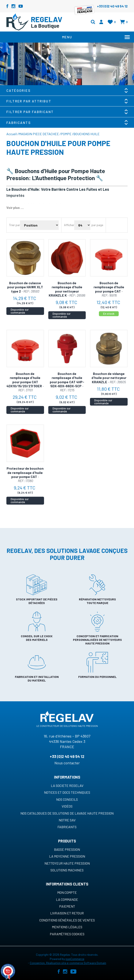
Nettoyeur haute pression (67, 863)
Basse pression (67, 849)
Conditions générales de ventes (67, 920)
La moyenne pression (67, 856)
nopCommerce (75, 959)
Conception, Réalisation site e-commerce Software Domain (68, 963)
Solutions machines (67, 870)
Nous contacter (67, 763)
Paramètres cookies (67, 934)
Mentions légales (67, 927)
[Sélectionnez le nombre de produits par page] (82, 225)
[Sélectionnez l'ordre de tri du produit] (39, 225)
